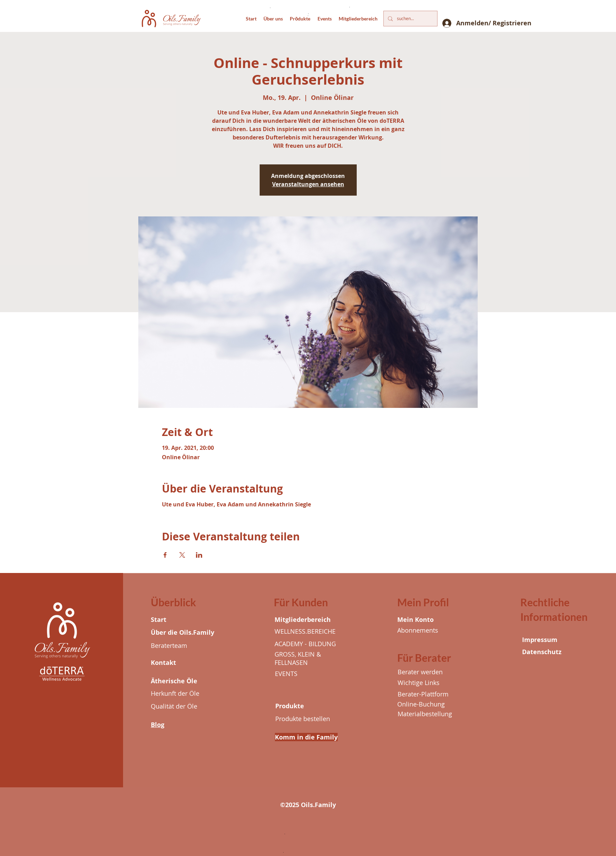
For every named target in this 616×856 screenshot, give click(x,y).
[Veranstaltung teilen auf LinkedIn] (199, 555)
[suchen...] (410, 19)
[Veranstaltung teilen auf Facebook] (165, 555)
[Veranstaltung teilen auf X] (182, 555)
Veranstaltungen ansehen (308, 184)
